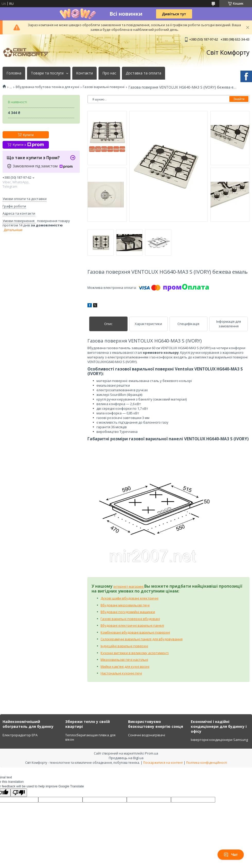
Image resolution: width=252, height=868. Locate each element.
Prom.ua (152, 753)
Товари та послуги (47, 73)
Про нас (109, 73)
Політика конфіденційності (207, 763)
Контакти (84, 73)
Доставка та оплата (143, 73)
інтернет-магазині (129, 586)
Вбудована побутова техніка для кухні (47, 87)
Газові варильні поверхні (104, 87)
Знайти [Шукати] (239, 99)
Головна (14, 73)
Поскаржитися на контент (163, 763)
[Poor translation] (19, 793)
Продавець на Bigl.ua (126, 758)
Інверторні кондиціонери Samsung (219, 740)
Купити (28, 135)
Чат (231, 855)
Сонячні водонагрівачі (147, 735)
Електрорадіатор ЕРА (20, 735)
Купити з (28, 145)
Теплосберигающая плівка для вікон (90, 737)
